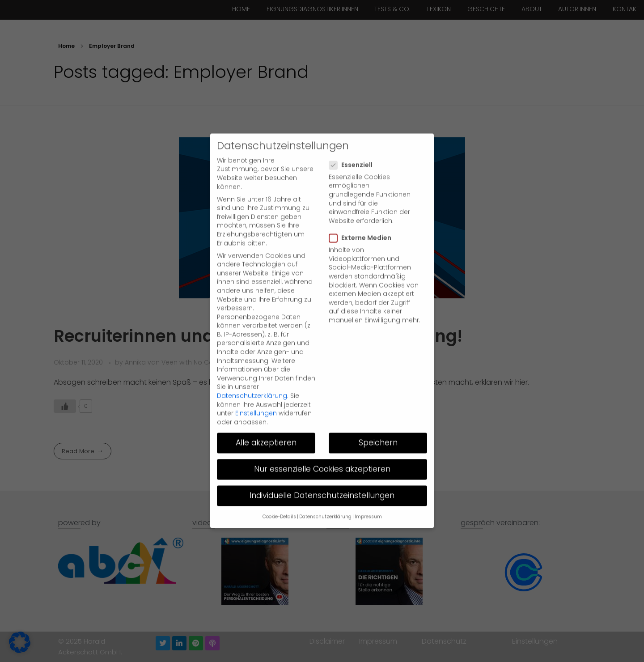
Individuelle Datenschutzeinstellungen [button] (322, 475)
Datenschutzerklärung (252, 375)
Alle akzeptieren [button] (266, 422)
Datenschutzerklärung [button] (325, 496)
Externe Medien (363, 218)
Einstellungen (256, 393)
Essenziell (354, 145)
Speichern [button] (378, 422)
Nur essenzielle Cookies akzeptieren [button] (322, 449)
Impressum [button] (368, 496)
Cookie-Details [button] (279, 496)
